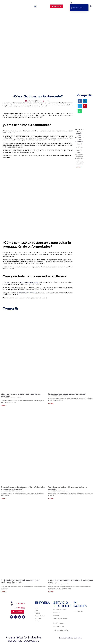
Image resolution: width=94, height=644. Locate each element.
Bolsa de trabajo (40, 616)
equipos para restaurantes (29, 282)
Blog (36, 611)
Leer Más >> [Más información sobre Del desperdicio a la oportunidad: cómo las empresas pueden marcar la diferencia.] (4, 592)
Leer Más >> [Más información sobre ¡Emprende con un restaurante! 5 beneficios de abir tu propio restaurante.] (51, 592)
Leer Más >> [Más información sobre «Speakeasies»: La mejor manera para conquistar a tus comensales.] (79, 167)
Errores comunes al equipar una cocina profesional (67, 394)
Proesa (7, 282)
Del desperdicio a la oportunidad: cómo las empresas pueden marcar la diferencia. (20, 581)
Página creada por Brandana (70, 638)
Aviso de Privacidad (61, 631)
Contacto (38, 621)
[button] (35, 6)
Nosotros (38, 613)
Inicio (37, 608)
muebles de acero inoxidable (27, 293)
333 (20, 603)
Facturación (57, 613)
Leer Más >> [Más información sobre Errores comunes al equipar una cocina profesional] (51, 404)
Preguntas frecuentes (60, 610)
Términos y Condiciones (60, 619)
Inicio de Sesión (78, 611)
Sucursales (38, 618)
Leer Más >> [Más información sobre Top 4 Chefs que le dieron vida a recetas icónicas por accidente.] (51, 499)
